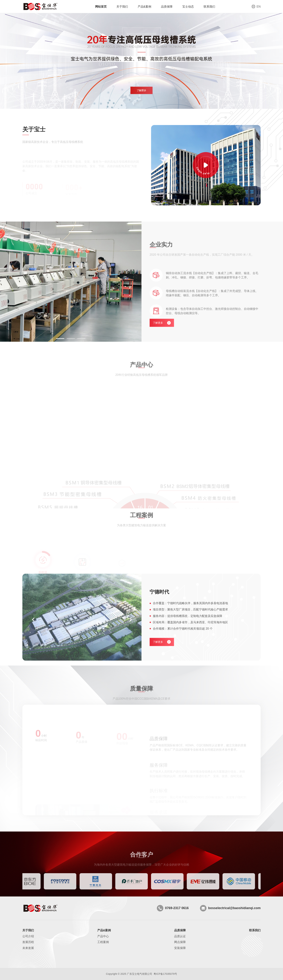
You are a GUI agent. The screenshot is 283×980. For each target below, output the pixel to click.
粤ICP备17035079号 (165, 974)
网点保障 (180, 942)
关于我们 (122, 6)
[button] (60, 339)
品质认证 (180, 936)
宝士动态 (188, 6)
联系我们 (209, 6)
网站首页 (101, 6)
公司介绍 (28, 936)
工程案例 (103, 942)
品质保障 (167, 6)
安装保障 (180, 948)
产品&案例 (144, 6)
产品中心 (103, 936)
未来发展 (28, 948)
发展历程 (28, 942)
